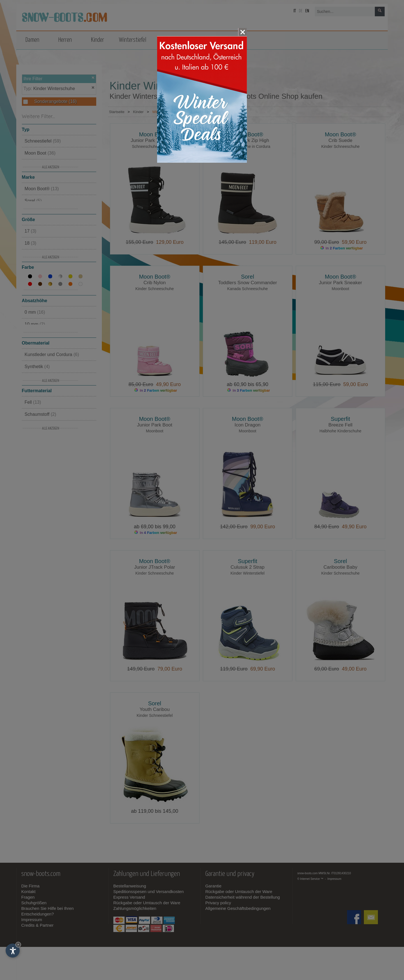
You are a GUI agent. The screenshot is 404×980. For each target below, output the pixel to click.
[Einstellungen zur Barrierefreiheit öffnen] (13, 951)
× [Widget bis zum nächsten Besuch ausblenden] (18, 945)
